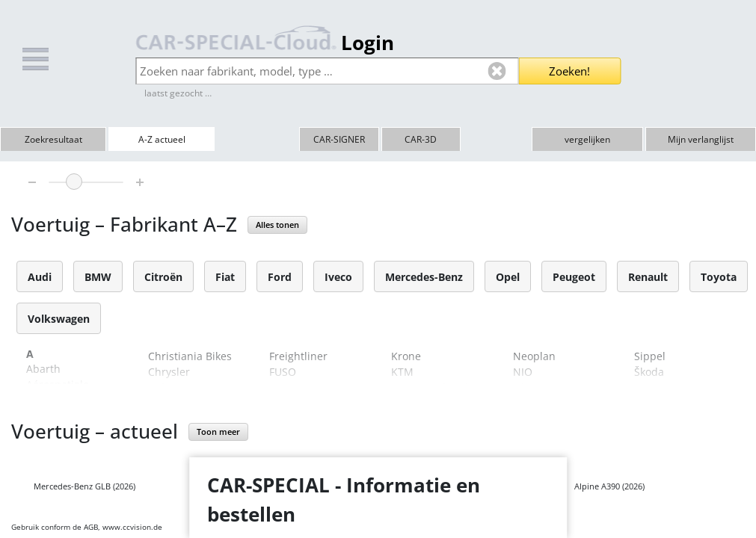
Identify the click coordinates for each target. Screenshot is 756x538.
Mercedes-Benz (424, 277)
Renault (648, 277)
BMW (98, 277)
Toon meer (218, 432)
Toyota (719, 277)
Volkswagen (59, 319)
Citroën (163, 277)
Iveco (338, 277)
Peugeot (574, 277)
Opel (508, 277)
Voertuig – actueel (95, 431)
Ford (280, 277)
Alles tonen (277, 225)
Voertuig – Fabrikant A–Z (124, 224)
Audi (40, 277)
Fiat (225, 277)
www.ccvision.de (132, 527)
